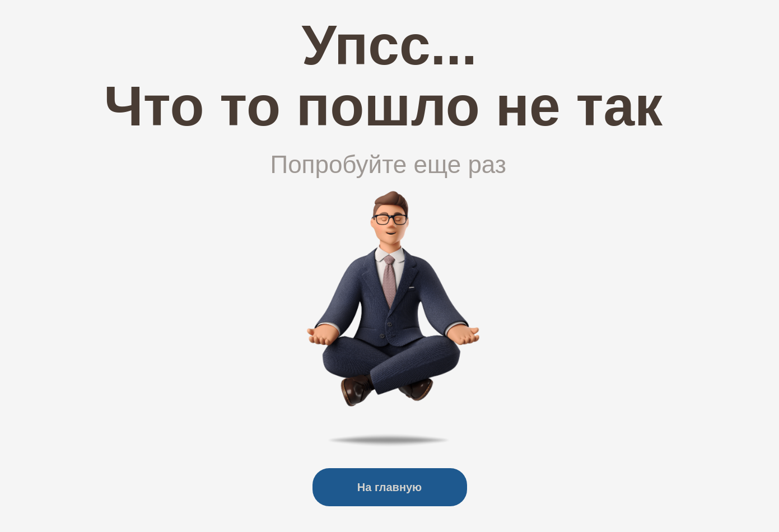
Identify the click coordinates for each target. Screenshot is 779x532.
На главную (390, 487)
